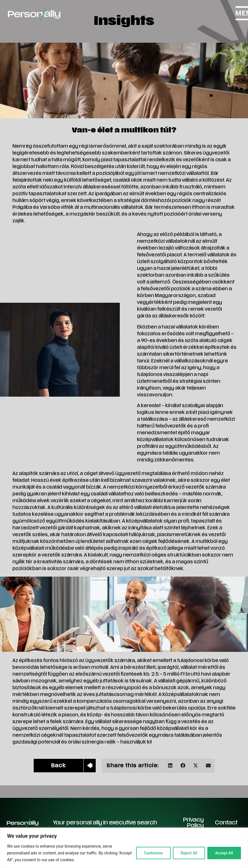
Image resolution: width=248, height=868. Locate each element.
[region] (124, 848)
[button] (170, 765)
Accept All (224, 853)
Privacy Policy (193, 823)
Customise (151, 853)
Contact (226, 823)
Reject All (188, 853)
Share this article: (133, 766)
